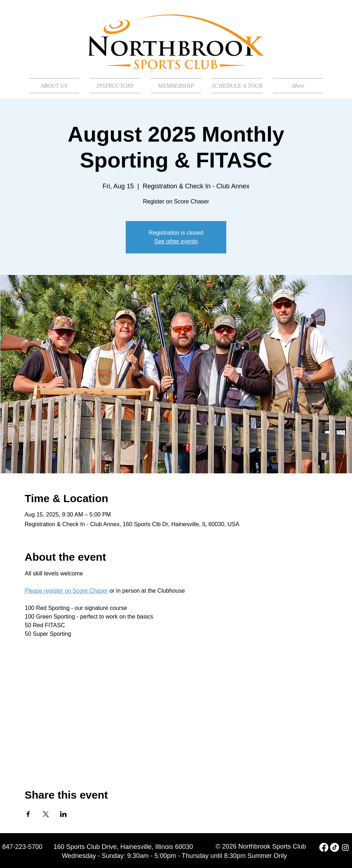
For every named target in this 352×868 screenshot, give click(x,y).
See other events (176, 241)
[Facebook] (324, 847)
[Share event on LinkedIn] (63, 814)
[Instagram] (345, 847)
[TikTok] (335, 847)
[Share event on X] (46, 814)
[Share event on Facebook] (28, 814)
